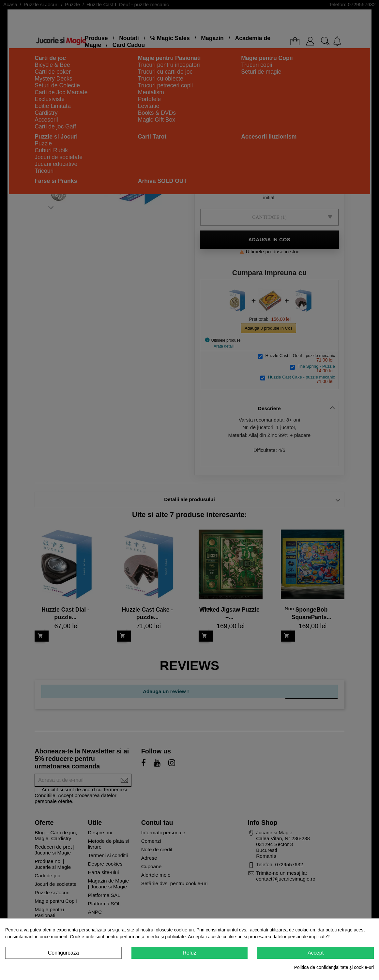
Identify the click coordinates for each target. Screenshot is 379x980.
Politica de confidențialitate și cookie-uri (334, 967)
